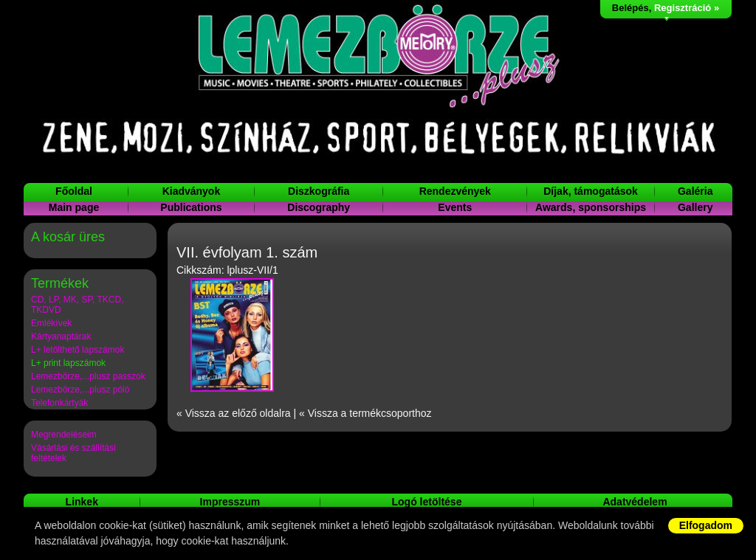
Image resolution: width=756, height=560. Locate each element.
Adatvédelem (635, 502)
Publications (191, 207)
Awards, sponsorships (591, 207)
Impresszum (230, 502)
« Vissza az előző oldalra (234, 413)
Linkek (82, 502)
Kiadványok (192, 191)
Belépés (630, 8)
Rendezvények (455, 191)
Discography (319, 207)
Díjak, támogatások (591, 191)
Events (455, 207)
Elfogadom (706, 525)
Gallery (695, 207)
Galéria (695, 191)
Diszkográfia (319, 191)
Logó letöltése (427, 502)
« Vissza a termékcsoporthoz (365, 413)
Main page (74, 207)
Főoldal (74, 191)
